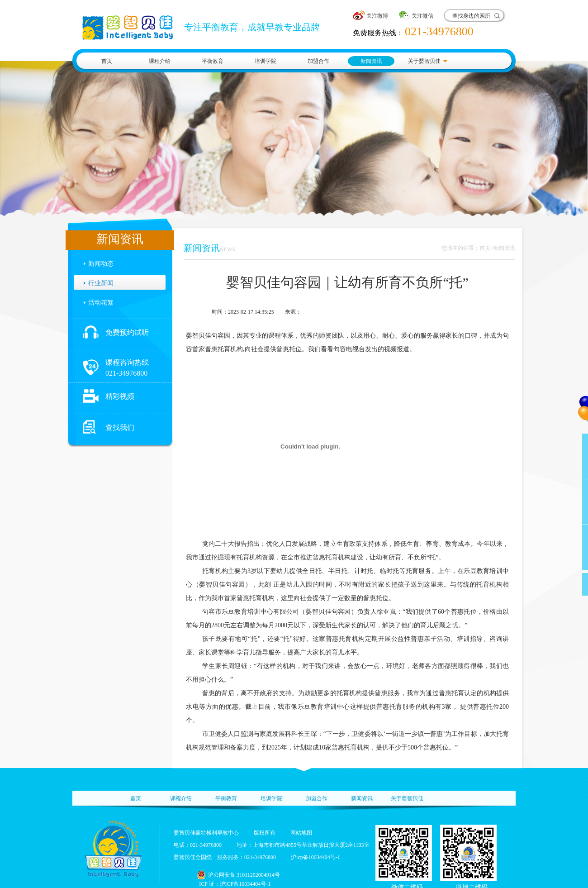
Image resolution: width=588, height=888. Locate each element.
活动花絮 (101, 303)
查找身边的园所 (471, 16)
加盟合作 (318, 61)
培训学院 (266, 61)
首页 (107, 61)
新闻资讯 (371, 61)
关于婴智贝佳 (424, 61)
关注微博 (377, 16)
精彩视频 (120, 396)
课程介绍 (160, 61)
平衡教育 (213, 61)
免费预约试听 (127, 332)
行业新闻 (101, 283)
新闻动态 (101, 264)
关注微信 (422, 16)
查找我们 (120, 427)
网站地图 (301, 833)
